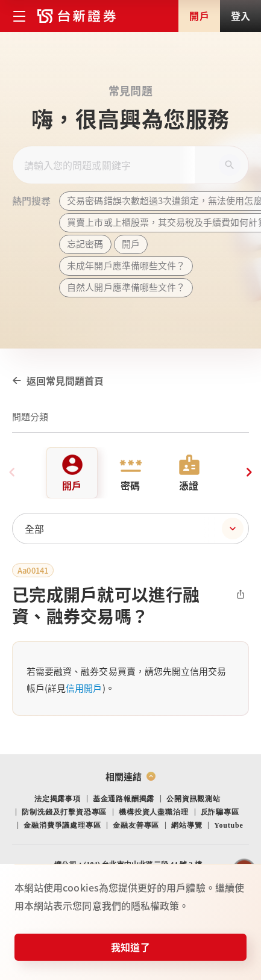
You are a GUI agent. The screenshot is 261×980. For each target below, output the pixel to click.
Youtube (228, 825)
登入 (241, 16)
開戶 (199, 16)
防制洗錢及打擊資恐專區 (64, 812)
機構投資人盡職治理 (153, 812)
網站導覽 (187, 825)
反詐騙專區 (220, 812)
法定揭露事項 (58, 799)
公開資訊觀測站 (193, 799)
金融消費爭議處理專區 (62, 825)
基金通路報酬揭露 (124, 799)
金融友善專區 (136, 825)
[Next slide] (249, 473)
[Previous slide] (12, 473)
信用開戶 (84, 688)
